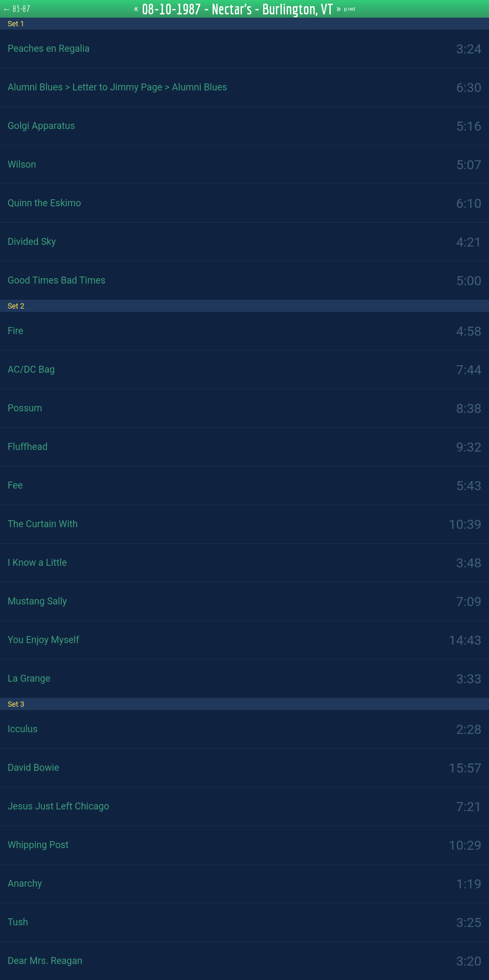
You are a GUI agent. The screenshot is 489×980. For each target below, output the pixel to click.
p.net (350, 9)
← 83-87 (16, 9)
